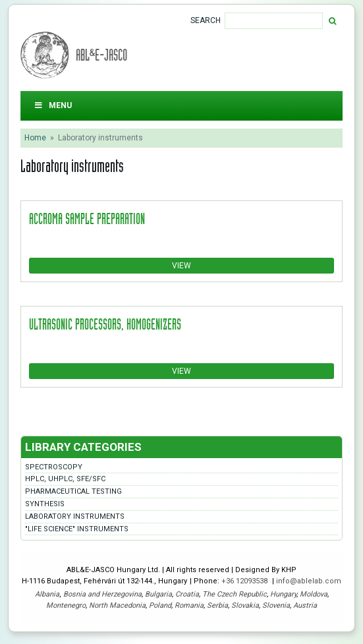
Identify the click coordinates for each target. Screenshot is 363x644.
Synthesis (45, 504)
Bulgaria (158, 594)
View (181, 266)
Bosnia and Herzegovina (102, 594)
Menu (53, 105)
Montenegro (66, 605)
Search (206, 20)
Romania (189, 605)
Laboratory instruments (75, 516)
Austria (305, 605)
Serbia (217, 605)
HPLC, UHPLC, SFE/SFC (65, 479)
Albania (47, 594)
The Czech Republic (235, 594)
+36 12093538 (245, 581)
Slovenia (276, 605)
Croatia (187, 594)
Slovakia (245, 605)
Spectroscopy (54, 467)
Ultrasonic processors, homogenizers (105, 324)
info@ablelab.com (309, 581)
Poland (160, 605)
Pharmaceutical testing (73, 491)
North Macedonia (117, 605)
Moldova (314, 594)
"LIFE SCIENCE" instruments (77, 529)
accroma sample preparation (87, 218)
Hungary (283, 594)
